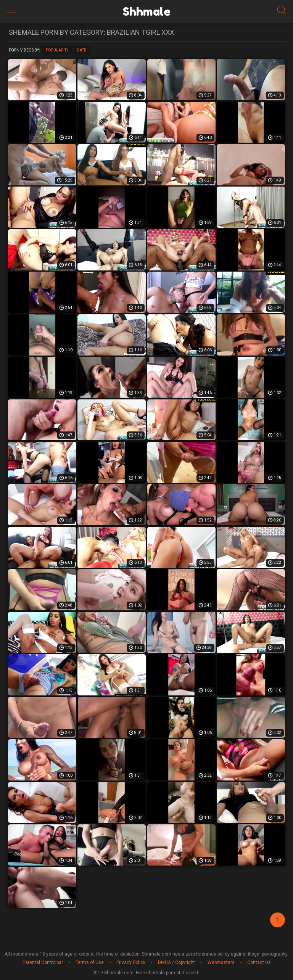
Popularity (57, 50)
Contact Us (259, 962)
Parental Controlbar (43, 962)
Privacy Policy (131, 962)
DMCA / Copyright (176, 962)
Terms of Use (90, 962)
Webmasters (221, 962)
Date (82, 50)
